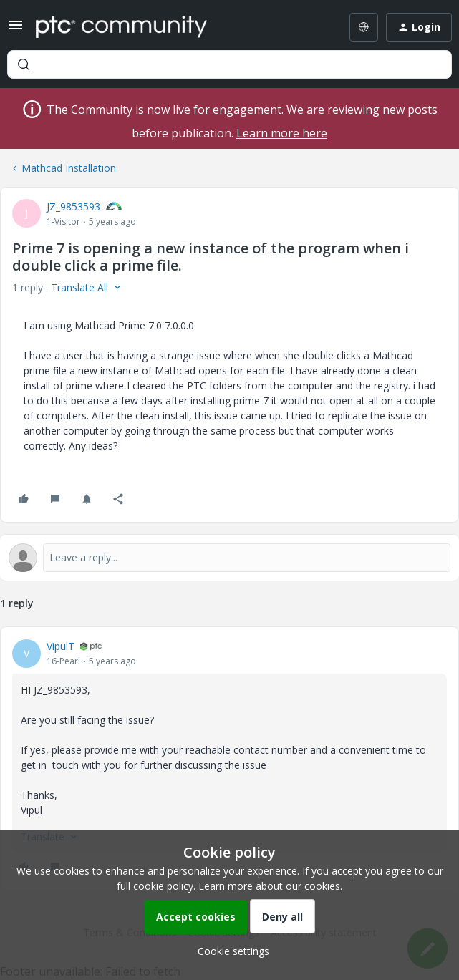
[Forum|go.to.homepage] (121, 27)
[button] (16, 30)
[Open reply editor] (229, 558)
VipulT (61, 646)
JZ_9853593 (73, 207)
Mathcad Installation (69, 168)
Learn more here (282, 133)
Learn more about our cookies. (270, 886)
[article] (229, 758)
